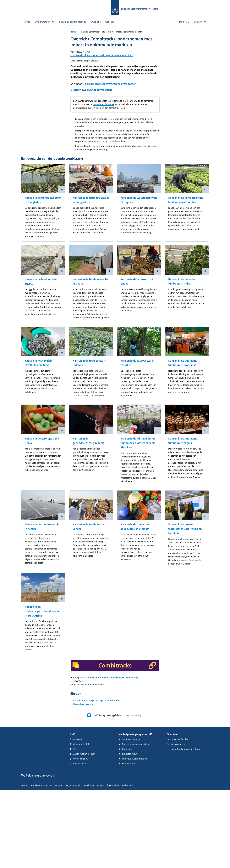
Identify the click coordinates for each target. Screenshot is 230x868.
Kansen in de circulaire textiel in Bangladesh (91, 200)
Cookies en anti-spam (42, 785)
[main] (115, 376)
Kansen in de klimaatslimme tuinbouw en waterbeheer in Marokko (138, 443)
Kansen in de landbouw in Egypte (41, 281)
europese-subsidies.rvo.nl (133, 759)
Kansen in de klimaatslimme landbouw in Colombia (186, 200)
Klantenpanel (127, 764)
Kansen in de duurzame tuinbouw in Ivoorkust (183, 363)
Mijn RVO (184, 22)
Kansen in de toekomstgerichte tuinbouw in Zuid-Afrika (42, 611)
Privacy (58, 785)
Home (27, 22)
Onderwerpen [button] (45, 22)
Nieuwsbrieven (176, 744)
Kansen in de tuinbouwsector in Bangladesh (43, 200)
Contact (109, 22)
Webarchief (128, 785)
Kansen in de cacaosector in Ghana (137, 281)
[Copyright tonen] (62, 190)
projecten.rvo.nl (128, 754)
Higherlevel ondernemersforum (184, 749)
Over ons (96, 22)
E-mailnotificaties (178, 739)
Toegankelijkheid (73, 785)
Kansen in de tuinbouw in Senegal (88, 527)
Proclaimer (89, 785)
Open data (125, 749)
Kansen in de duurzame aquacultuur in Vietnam (135, 527)
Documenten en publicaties (134, 744)
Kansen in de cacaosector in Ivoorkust (137, 363)
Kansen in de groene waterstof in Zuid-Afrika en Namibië (185, 529)
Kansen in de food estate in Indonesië (89, 363)
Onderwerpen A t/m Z (131, 739)
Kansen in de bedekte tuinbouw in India (182, 281)
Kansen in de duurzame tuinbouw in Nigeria (183, 441)
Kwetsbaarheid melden (108, 785)
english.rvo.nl (78, 764)
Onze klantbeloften (81, 744)
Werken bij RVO (79, 759)
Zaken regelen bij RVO (82, 754)
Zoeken (200, 22)
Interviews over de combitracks (91, 90)
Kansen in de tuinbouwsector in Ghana (91, 281)
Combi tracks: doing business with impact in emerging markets (102, 55)
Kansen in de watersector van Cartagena (139, 200)
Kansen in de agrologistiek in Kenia (43, 441)
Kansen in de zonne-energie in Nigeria (42, 527)
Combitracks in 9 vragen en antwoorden (110, 84)
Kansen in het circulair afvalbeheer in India (38, 363)
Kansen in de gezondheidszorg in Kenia (89, 441)
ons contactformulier (104, 104)
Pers (74, 749)
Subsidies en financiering (73, 22)
